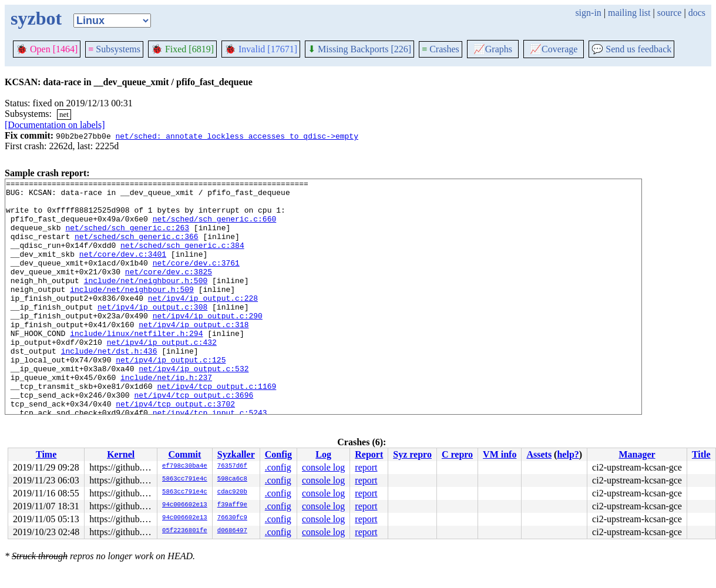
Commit (184, 454)
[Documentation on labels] (55, 125)
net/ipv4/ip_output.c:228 (203, 322)
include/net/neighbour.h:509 (132, 312)
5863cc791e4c (185, 479)
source (670, 13)
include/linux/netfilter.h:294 (136, 365)
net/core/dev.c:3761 (196, 280)
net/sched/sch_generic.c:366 (137, 248)
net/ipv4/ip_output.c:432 (162, 375)
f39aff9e (232, 505)
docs (697, 13)
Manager (637, 454)
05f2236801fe (185, 531)
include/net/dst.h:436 (109, 386)
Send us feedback (631, 49)
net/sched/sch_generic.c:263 (127, 238)
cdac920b (232, 492)
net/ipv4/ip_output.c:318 (194, 354)
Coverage (554, 49)
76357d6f (232, 466)
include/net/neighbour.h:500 (146, 301)
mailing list (629, 13)
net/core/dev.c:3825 (169, 291)
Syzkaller (236, 454)
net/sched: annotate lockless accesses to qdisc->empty (236, 136)
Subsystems (114, 49)
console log (323, 467)
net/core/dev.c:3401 (123, 270)
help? (568, 454)
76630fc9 (232, 518)
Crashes (441, 49)
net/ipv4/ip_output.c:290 (208, 344)
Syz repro (412, 454)
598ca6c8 (232, 479)
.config (278, 467)
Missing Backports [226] (359, 49)
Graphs (493, 49)
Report (369, 454)
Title (701, 454)
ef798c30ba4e (185, 466)
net (64, 114)
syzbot (36, 18)
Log (323, 454)
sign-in (588, 13)
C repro (457, 454)
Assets (539, 454)
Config (278, 454)
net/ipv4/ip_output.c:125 (171, 397)
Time (46, 454)
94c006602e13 (185, 505)
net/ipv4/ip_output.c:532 (194, 407)
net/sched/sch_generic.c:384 (182, 259)
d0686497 (232, 531)
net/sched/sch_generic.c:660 (215, 227)
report (366, 467)
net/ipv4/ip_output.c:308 (152, 333)
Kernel (121, 454)
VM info (500, 454)
